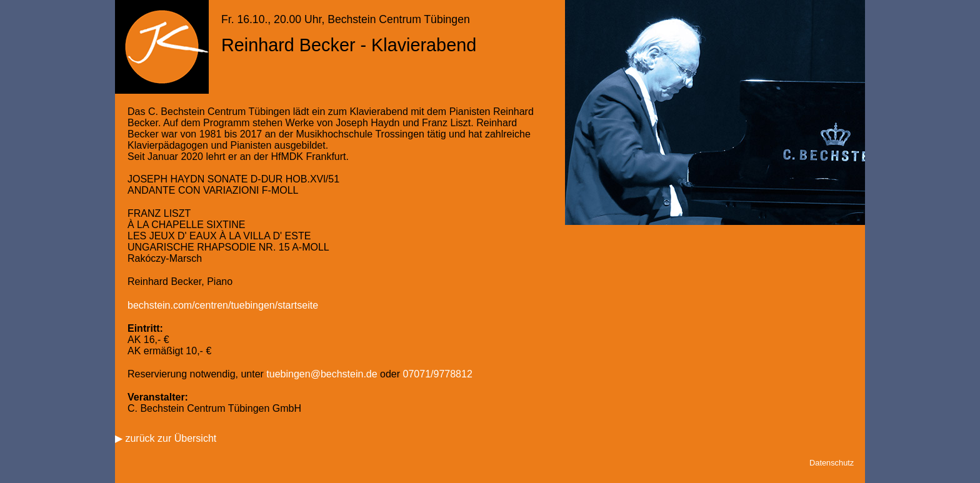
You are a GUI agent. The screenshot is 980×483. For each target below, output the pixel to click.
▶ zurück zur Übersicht (166, 438)
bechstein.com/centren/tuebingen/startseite (223, 305)
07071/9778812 (438, 374)
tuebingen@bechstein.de (322, 374)
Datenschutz (832, 463)
